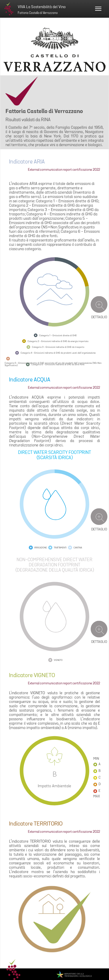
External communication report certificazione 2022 (64, 170)
